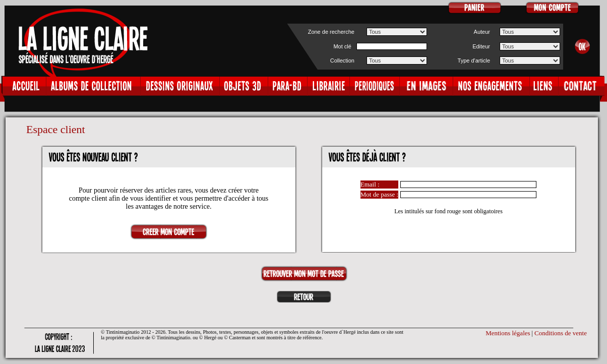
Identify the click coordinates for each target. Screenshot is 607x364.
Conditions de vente (561, 333)
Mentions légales (508, 333)
